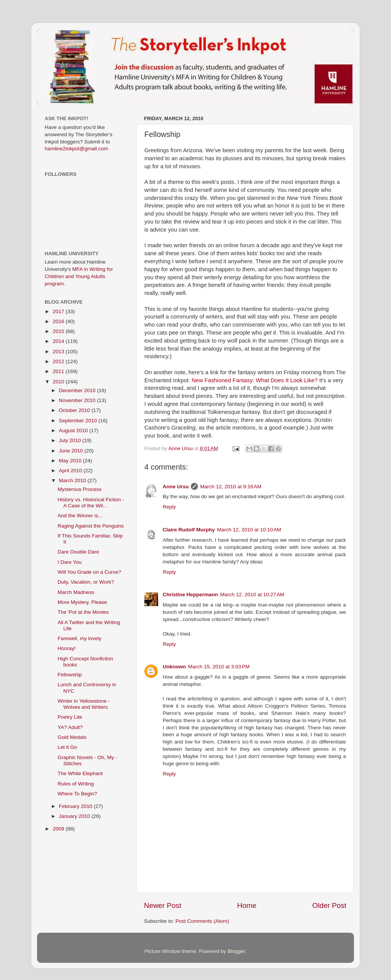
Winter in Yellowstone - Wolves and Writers (84, 704)
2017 (59, 311)
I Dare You (70, 562)
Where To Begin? (77, 794)
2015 (59, 331)
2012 (59, 361)
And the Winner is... (80, 516)
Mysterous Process (80, 489)
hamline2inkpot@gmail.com (76, 149)
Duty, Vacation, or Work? (86, 582)
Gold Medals (72, 737)
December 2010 (78, 390)
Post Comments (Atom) (202, 921)
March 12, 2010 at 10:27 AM (252, 595)
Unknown (174, 667)
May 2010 (71, 461)
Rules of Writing (76, 784)
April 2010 (71, 471)
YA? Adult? (70, 727)
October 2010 (75, 410)
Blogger (236, 951)
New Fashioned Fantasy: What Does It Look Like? (255, 380)
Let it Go (67, 747)
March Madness (76, 592)
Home (247, 905)
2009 (59, 829)
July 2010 (71, 440)
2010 (59, 382)
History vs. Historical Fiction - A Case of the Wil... (91, 503)
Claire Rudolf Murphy (189, 530)
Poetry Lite (70, 717)
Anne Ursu (176, 487)
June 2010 (72, 451)
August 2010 (74, 430)
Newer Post (163, 905)
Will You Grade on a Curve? (90, 572)
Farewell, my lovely (80, 638)
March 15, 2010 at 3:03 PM (219, 667)
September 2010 (79, 421)
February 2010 (76, 806)
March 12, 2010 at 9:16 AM (231, 487)
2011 (59, 371)
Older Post (329, 905)
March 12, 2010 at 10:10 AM (249, 530)
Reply (169, 507)
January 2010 (75, 816)
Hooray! (67, 648)
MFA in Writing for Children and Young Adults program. (79, 276)
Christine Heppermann (190, 595)
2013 (59, 352)
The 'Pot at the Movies (83, 612)
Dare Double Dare (78, 552)
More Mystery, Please (82, 602)
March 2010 (73, 480)
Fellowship (70, 675)
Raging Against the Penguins (91, 526)
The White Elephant (80, 773)
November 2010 (78, 400)
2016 (59, 321)
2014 (59, 341)
